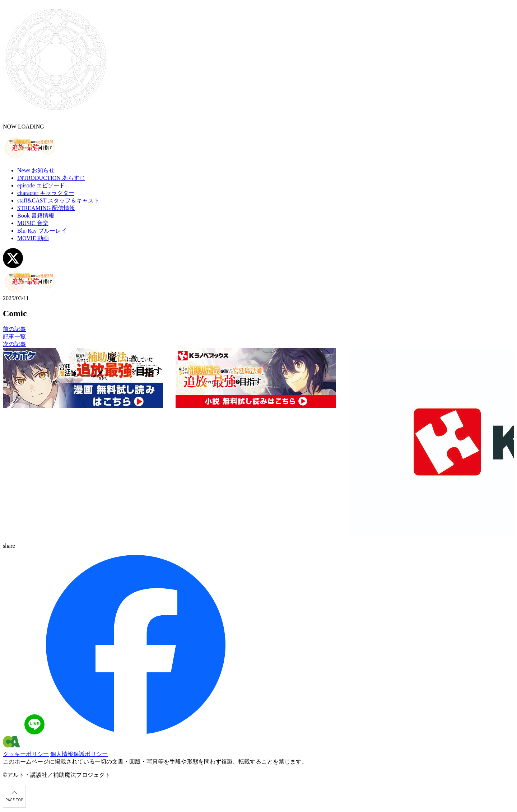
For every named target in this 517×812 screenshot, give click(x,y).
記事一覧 (14, 337)
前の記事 (14, 329)
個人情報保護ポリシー (79, 754)
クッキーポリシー (26, 754)
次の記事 (14, 344)
